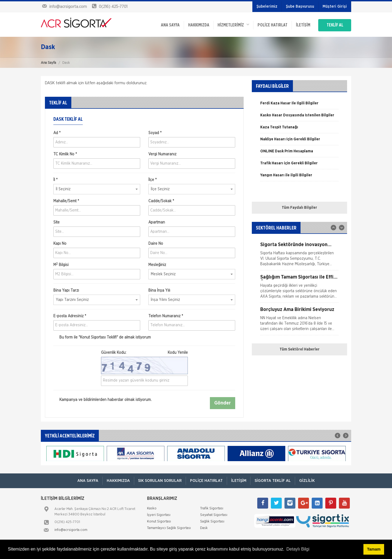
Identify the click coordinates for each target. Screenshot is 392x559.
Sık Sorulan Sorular (160, 480)
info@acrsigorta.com (71, 530)
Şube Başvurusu (300, 7)
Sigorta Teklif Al (273, 480)
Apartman (157, 222)
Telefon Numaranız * (166, 316)
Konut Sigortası (159, 521)
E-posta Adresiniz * (70, 316)
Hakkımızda (198, 25)
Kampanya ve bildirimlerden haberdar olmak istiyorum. (102, 400)
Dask (204, 528)
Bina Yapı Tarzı (66, 290)
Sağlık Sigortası (212, 521)
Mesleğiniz (157, 265)
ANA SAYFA (169, 25)
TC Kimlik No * (65, 154)
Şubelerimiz (267, 7)
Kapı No (60, 243)
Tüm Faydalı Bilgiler (299, 207)
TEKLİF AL (335, 25)
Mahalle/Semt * (66, 201)
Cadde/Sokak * (161, 201)
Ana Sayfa (48, 63)
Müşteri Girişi (335, 7)
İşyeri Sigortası (159, 515)
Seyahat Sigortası (214, 515)
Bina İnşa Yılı (159, 290)
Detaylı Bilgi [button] (298, 549)
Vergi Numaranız (162, 154)
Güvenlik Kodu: (144, 352)
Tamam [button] (374, 549)
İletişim (303, 25)
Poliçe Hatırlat (272, 25)
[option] (299, 105)
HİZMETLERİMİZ (233, 25)
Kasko (152, 508)
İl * (55, 180)
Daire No (156, 243)
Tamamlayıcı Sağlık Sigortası (169, 528)
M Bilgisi (61, 264)
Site (56, 222)
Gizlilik (307, 480)
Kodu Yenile (178, 352)
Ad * (57, 133)
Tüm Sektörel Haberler (300, 349)
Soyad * (155, 133)
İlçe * (152, 180)
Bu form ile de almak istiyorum (102, 337)
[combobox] (97, 189)
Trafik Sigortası (212, 508)
